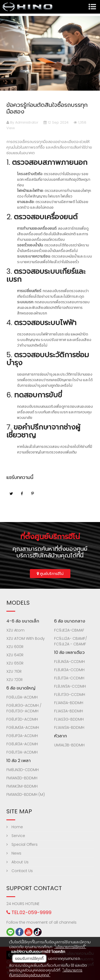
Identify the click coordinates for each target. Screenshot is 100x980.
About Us (17, 862)
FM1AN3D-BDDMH (22, 778)
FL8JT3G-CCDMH (70, 695)
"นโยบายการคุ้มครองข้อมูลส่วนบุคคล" (46, 973)
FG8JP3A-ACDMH (22, 736)
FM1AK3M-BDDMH (22, 786)
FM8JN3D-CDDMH (23, 770)
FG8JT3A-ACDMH (22, 752)
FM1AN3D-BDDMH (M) (26, 794)
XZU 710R (14, 671)
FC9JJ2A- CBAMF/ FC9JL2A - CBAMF (71, 641)
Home (15, 827)
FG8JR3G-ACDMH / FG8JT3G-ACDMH (24, 708)
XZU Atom (15, 630)
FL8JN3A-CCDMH (69, 662)
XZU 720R (15, 680)
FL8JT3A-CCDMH (69, 678)
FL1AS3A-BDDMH (69, 711)
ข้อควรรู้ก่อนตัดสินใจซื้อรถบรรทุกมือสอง (47, 108)
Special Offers (22, 844)
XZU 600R (15, 647)
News (14, 853)
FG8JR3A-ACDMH (22, 744)
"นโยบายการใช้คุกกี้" (70, 947)
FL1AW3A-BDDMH (69, 727)
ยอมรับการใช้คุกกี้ (29, 958)
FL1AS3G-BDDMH (69, 719)
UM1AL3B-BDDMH (69, 745)
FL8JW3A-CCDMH (70, 686)
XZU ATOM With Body (26, 638)
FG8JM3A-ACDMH (23, 727)
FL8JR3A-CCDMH (69, 670)
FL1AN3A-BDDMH (69, 703)
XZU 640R (15, 655)
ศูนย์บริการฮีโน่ (50, 574)
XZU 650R (15, 663)
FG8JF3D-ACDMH (22, 719)
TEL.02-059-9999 (29, 912)
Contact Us (20, 871)
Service (16, 836)
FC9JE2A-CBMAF (69, 630)
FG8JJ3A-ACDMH (22, 697)
